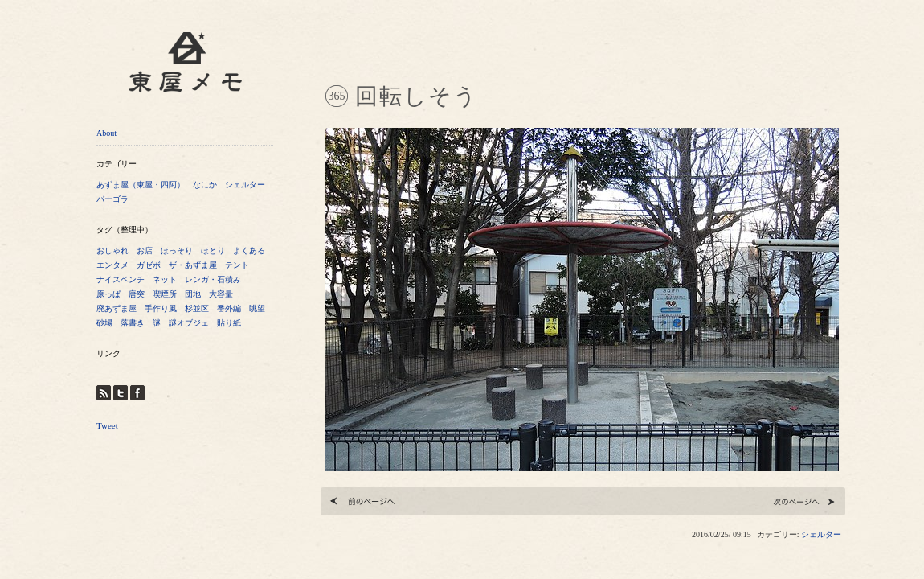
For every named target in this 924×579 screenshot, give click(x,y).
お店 (145, 250)
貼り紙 (229, 323)
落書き (133, 323)
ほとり (213, 250)
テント (237, 265)
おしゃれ (112, 250)
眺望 (257, 308)
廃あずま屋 (117, 308)
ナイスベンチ (121, 279)
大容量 (221, 294)
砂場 (104, 323)
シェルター (245, 185)
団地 (193, 294)
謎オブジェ (189, 323)
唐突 (137, 294)
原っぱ (108, 294)
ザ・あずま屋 (193, 265)
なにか (205, 185)
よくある (249, 250)
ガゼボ (149, 265)
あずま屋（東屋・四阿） (141, 185)
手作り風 (161, 308)
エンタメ (112, 265)
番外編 (229, 308)
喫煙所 (165, 294)
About (106, 133)
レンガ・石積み (213, 279)
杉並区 (197, 308)
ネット (165, 279)
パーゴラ (112, 199)
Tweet (107, 425)
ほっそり (177, 250)
